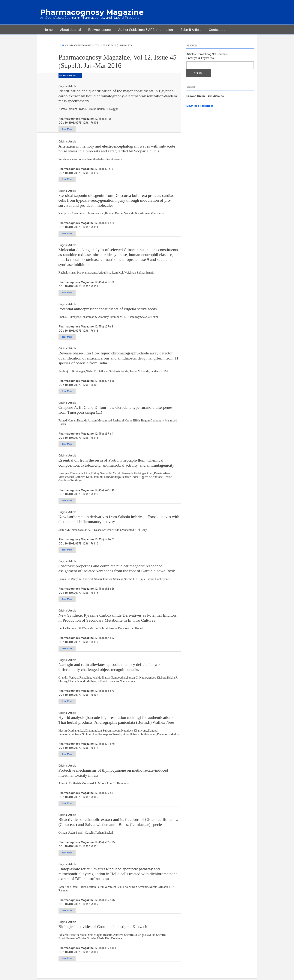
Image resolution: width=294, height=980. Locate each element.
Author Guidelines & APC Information (146, 30)
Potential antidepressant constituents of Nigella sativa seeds (108, 309)
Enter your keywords (200, 58)
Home (48, 30)
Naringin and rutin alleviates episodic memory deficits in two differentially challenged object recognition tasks (109, 668)
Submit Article (191, 30)
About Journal (70, 30)
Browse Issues (100, 30)
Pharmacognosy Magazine (92, 12)
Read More (68, 129)
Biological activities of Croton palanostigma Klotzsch (103, 928)
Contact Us (217, 30)
